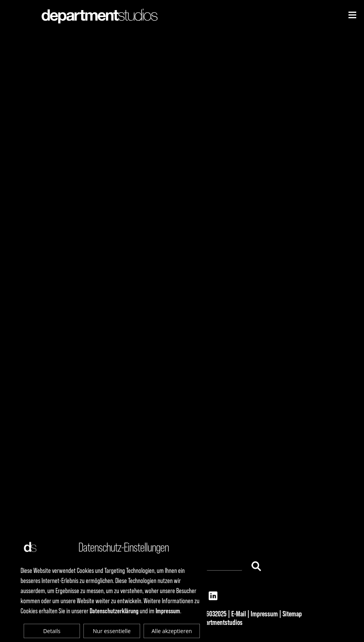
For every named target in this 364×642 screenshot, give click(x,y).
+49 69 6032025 (207, 614)
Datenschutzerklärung (114, 611)
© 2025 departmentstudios (210, 622)
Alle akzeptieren (172, 631)
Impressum (264, 614)
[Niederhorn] (352, 15)
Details (52, 631)
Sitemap (292, 614)
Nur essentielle (112, 631)
